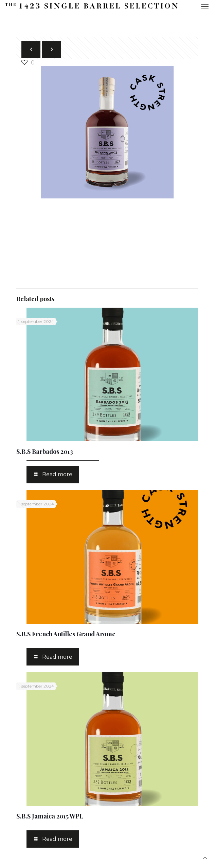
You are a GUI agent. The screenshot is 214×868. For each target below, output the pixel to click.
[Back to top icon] (205, 858)
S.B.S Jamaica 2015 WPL (50, 816)
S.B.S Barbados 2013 (45, 451)
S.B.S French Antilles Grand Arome (66, 634)
